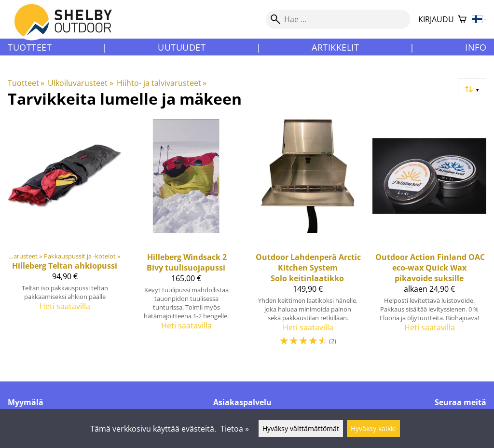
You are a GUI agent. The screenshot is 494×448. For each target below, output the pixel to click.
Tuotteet (30, 47)
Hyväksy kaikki (373, 428)
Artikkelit (335, 47)
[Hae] (338, 19)
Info (476, 47)
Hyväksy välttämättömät (301, 428)
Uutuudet (182, 47)
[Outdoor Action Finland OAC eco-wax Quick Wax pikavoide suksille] (429, 237)
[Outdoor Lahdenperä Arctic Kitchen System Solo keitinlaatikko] (308, 237)
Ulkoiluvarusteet (80, 83)
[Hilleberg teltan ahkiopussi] (65, 237)
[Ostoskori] (462, 20)
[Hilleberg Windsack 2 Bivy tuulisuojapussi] (186, 237)
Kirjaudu (436, 19)
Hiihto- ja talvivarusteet (162, 83)
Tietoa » (235, 429)
